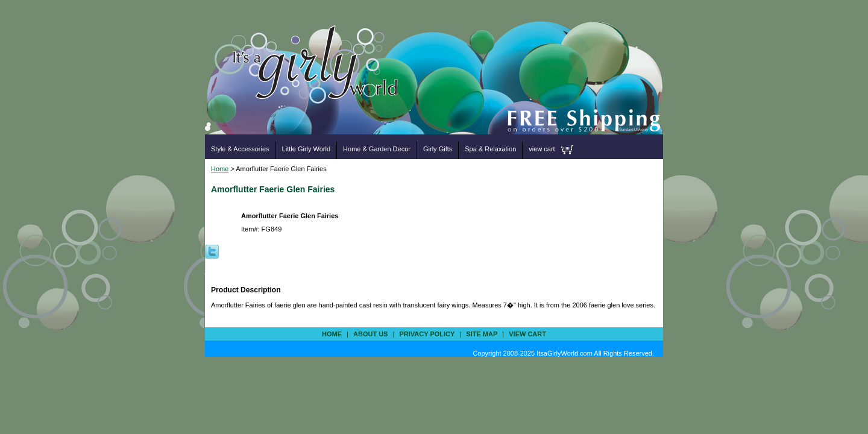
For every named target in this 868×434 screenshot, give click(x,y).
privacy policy (427, 334)
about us (370, 334)
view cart (542, 149)
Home (220, 169)
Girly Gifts (438, 149)
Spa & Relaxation (490, 149)
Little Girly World (306, 149)
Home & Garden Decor (377, 149)
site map (482, 334)
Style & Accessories (240, 149)
